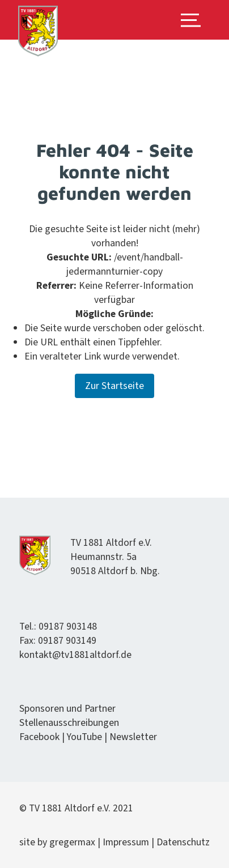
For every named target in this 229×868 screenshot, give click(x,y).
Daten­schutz (183, 842)
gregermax (73, 842)
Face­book (39, 737)
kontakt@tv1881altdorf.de (75, 655)
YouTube (84, 737)
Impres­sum (126, 842)
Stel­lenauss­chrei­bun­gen (69, 723)
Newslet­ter (133, 737)
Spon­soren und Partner (67, 709)
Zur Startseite (114, 386)
